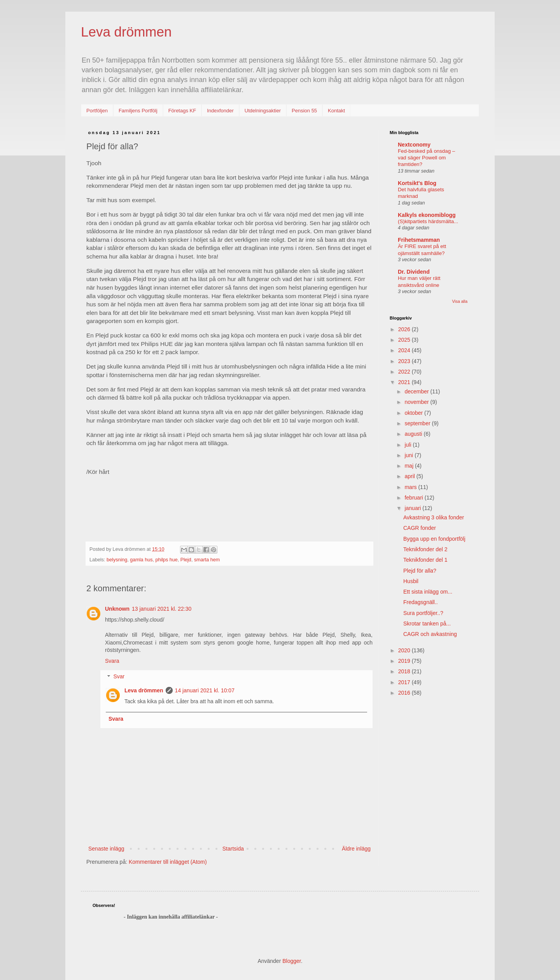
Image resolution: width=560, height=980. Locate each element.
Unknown (117, 609)
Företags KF (182, 111)
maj (409, 466)
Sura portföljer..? (423, 613)
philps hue (166, 560)
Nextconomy (414, 145)
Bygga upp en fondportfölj (434, 539)
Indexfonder (220, 111)
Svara (112, 661)
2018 (405, 671)
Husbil (411, 581)
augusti (414, 434)
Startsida (233, 849)
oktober (414, 413)
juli (409, 445)
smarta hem (207, 560)
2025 (405, 340)
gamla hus (141, 560)
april (410, 476)
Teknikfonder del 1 (425, 560)
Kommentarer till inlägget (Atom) (168, 862)
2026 (405, 329)
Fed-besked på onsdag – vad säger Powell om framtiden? (426, 158)
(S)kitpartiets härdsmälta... (428, 221)
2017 (405, 682)
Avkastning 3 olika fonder (434, 517)
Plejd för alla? (420, 571)
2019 (405, 661)
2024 (405, 350)
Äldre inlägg (356, 849)
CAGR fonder (420, 528)
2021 (405, 382)
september (418, 423)
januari (413, 508)
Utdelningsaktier (263, 111)
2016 (405, 693)
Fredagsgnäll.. (421, 602)
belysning (117, 560)
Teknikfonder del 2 (425, 549)
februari (414, 498)
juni (409, 455)
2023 (405, 361)
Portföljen (97, 111)
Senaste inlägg (106, 849)
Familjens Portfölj (138, 111)
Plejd (186, 560)
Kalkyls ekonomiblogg (427, 215)
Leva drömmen (126, 32)
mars (411, 487)
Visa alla (460, 301)
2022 (405, 372)
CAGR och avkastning (430, 634)
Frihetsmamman (419, 240)
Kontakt (336, 111)
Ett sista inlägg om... (428, 592)
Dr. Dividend (414, 272)
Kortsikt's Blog (417, 183)
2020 (405, 650)
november (417, 402)
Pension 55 (304, 111)
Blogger (291, 961)
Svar (119, 677)
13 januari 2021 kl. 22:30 (162, 609)
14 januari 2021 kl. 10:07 (205, 690)
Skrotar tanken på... (427, 624)
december (417, 391)
